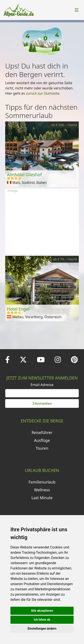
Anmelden (42, 403)
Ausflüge (42, 440)
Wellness (42, 490)
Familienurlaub (42, 482)
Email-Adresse (42, 385)
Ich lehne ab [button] (42, 620)
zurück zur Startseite (43, 93)
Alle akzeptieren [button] (42, 611)
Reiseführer (42, 432)
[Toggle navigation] (77, 10)
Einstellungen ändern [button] (42, 629)
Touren (42, 448)
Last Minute (42, 498)
